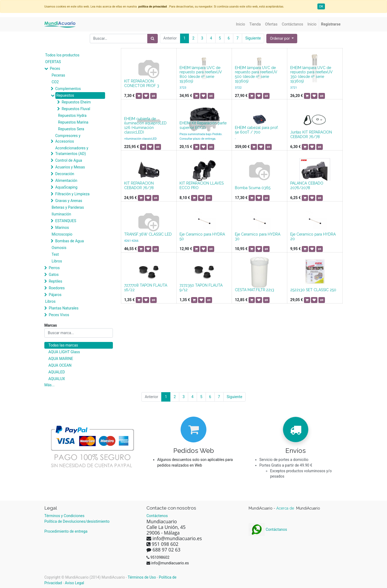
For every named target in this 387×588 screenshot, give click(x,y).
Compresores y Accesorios (68, 138)
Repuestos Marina (73, 122)
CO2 (55, 82)
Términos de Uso (142, 577)
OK (321, 6)
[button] (282, 39)
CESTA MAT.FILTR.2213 (255, 290)
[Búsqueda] (153, 39)
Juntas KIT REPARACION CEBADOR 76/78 (311, 134)
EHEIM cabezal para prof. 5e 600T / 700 (257, 130)
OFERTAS (53, 62)
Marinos (62, 228)
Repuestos (65, 95)
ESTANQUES (66, 221)
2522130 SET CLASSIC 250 (313, 290)
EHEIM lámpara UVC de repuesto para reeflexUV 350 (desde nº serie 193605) (311, 74)
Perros (54, 268)
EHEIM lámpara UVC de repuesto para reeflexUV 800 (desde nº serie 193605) (201, 74)
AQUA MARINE (61, 359)
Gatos (54, 275)
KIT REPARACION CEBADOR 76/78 (139, 185)
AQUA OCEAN (60, 365)
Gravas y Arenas (69, 201)
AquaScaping (66, 187)
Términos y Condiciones (64, 516)
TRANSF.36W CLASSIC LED (148, 234)
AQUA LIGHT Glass (64, 352)
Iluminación (61, 214)
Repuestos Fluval (76, 109)
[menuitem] (241, 24)
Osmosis (59, 248)
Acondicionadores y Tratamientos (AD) (72, 151)
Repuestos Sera (71, 129)
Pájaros (55, 295)
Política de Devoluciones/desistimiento (77, 521)
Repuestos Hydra (72, 116)
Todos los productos (62, 55)
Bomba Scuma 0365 (253, 188)
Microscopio (62, 234)
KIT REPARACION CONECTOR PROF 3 (142, 83)
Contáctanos (268, 529)
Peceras (58, 75)
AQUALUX (57, 379)
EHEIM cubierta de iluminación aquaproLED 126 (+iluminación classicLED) (145, 125)
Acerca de (286, 508)
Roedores (57, 288)
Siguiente (253, 38)
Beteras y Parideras (68, 207)
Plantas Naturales (64, 308)
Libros (57, 261)
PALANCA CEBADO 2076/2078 (307, 185)
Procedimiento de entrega (66, 531)
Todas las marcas (63, 345)
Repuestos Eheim (76, 102)
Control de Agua (69, 160)
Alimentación (66, 181)
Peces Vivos (59, 315)
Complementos (68, 89)
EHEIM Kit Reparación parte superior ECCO (203, 125)
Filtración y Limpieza (72, 194)
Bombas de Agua (69, 241)
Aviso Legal (74, 583)
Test (55, 254)
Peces (55, 68)
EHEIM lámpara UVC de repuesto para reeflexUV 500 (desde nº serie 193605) (256, 74)
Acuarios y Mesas (70, 167)
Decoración (64, 174)
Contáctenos (157, 516)
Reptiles (55, 281)
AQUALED (57, 372)
